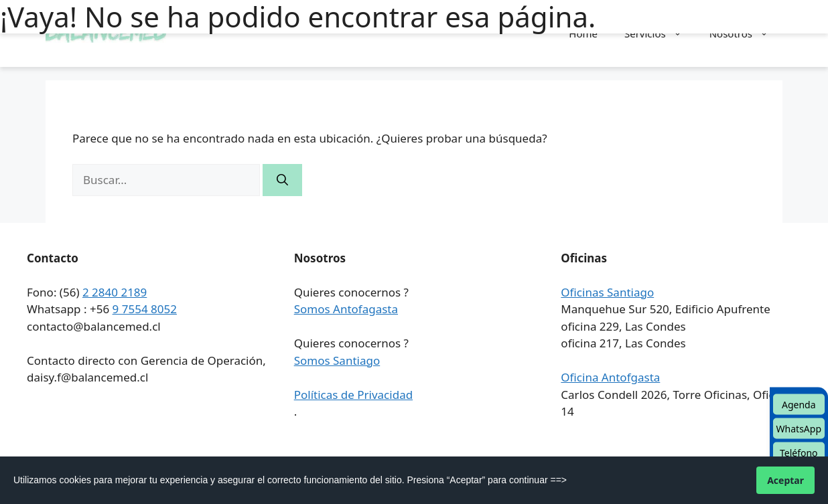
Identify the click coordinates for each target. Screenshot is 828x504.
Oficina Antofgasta (610, 377)
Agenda (799, 405)
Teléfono (799, 453)
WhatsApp (799, 429)
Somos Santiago (337, 360)
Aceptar (785, 480)
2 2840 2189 (115, 292)
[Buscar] (282, 180)
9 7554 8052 (145, 309)
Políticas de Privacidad (353, 395)
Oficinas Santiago (607, 292)
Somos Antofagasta (346, 309)
